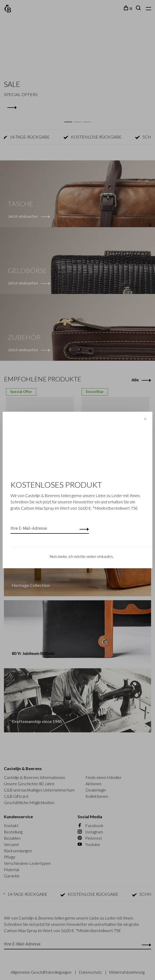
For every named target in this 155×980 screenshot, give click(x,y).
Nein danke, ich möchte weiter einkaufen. (82, 556)
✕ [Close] (145, 419)
